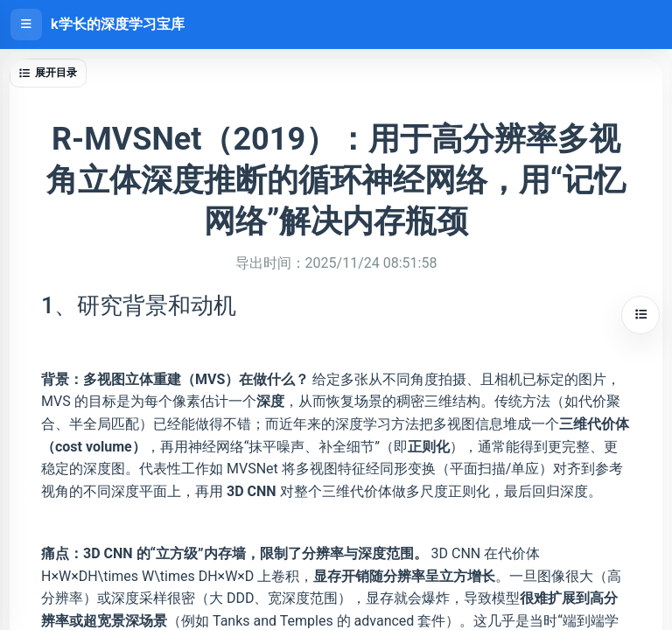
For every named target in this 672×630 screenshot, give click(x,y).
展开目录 (48, 73)
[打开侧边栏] (26, 24)
